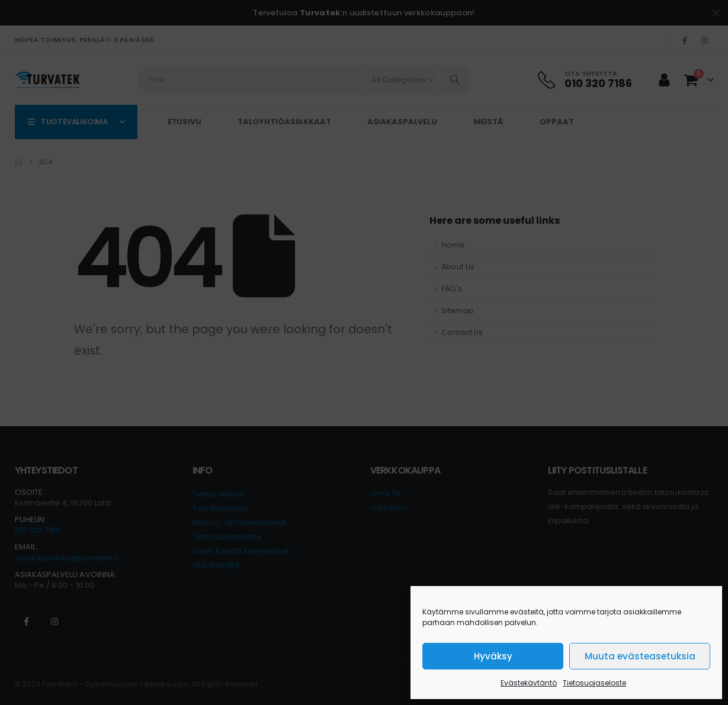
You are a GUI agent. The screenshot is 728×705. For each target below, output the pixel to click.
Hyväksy (493, 656)
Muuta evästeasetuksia (640, 656)
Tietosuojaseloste (594, 683)
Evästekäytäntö (529, 683)
